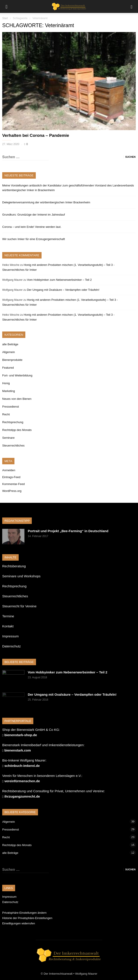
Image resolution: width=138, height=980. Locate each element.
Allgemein (9, 352)
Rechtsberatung (14, 566)
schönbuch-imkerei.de (22, 766)
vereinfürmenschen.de (22, 781)
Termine (8, 616)
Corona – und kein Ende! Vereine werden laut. (32, 227)
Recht (6, 414)
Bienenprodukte (12, 360)
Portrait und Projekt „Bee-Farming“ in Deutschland (68, 531)
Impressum (10, 636)
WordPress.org (12, 491)
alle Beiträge (10, 344)
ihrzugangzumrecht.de (22, 796)
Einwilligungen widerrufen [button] (19, 923)
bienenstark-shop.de (21, 735)
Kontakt (8, 626)
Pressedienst (11, 407)
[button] (132, 6)
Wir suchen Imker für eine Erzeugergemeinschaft (34, 239)
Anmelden (9, 470)
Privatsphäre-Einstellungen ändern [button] (24, 913)
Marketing (9, 391)
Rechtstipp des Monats (17, 430)
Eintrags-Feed (11, 477)
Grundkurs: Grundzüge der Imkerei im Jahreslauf (34, 215)
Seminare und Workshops (21, 576)
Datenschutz (11, 646)
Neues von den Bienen (17, 399)
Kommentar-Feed (13, 484)
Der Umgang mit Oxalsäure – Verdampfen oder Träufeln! (63, 290)
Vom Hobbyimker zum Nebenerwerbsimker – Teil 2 (59, 280)
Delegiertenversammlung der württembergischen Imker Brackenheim (46, 202)
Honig (6, 383)
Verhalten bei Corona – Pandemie (36, 135)
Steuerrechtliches (13, 446)
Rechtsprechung (13, 422)
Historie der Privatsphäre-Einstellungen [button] (27, 918)
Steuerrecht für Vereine (19, 606)
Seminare (8, 438)
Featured (8, 368)
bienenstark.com (18, 750)
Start (5, 18)
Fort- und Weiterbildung (17, 375)
